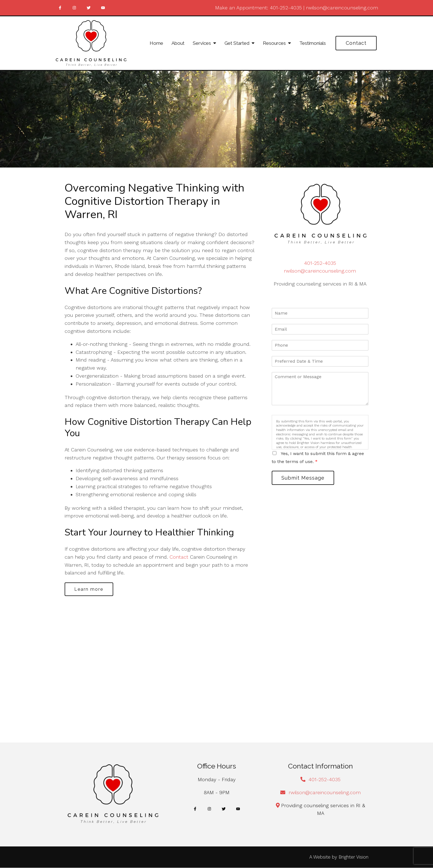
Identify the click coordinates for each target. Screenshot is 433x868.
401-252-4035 (286, 8)
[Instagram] (74, 8)
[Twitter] (89, 8)
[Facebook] (60, 8)
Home (156, 43)
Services (202, 43)
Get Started (237, 43)
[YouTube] (103, 8)
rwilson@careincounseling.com (342, 8)
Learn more (89, 589)
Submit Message (303, 478)
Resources (274, 43)
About (178, 43)
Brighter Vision (353, 857)
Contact (356, 43)
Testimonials (313, 43)
